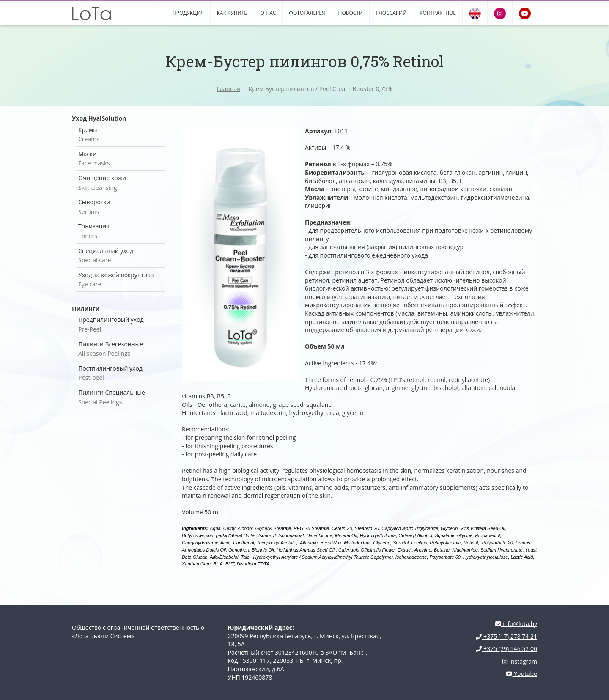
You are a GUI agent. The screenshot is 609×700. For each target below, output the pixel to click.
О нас (268, 13)
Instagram (520, 661)
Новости (351, 13)
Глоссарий (391, 13)
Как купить (232, 13)
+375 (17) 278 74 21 (506, 636)
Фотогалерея (307, 13)
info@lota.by (516, 624)
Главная (228, 89)
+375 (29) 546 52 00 (506, 649)
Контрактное (438, 13)
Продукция (188, 13)
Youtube (521, 674)
